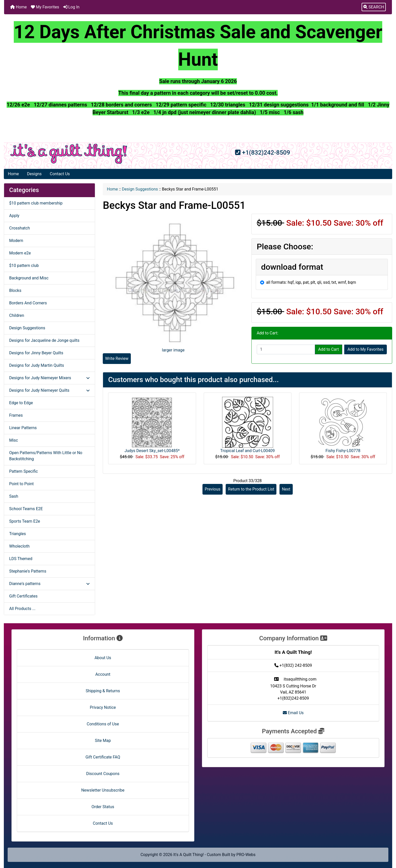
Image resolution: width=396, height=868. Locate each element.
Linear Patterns (23, 428)
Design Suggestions (140, 189)
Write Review (117, 358)
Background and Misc (29, 278)
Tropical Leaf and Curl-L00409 (248, 451)
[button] (374, 7)
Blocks (15, 290)
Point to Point (21, 484)
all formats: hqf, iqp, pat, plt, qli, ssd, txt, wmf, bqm (311, 282)
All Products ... (22, 609)
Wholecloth (19, 546)
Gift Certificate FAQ (103, 757)
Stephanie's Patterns (28, 571)
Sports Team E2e (25, 521)
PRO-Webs (246, 855)
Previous (213, 489)
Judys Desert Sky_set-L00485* (152, 451)
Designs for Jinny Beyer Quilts (36, 353)
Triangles (17, 534)
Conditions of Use (103, 724)
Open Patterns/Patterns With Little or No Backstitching (46, 456)
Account (103, 674)
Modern (16, 241)
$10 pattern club (24, 266)
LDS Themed (21, 559)
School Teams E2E (26, 509)
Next (286, 489)
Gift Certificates (23, 596)
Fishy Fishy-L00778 (343, 451)
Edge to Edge (21, 403)
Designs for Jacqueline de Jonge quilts (44, 340)
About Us (103, 658)
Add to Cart (329, 349)
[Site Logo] (69, 154)
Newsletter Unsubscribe (103, 790)
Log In (71, 7)
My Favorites (45, 7)
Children (17, 315)
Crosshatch (20, 228)
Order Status (103, 807)
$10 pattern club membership (36, 203)
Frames (16, 415)
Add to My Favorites (366, 349)
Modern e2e (20, 253)
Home (18, 7)
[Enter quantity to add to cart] (286, 349)
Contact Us (60, 174)
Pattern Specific (23, 471)
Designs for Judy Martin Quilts (37, 365)
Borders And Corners (28, 303)
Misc (14, 440)
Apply (14, 216)
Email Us (293, 713)
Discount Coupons (103, 774)
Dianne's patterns (49, 584)
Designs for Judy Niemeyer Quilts (49, 390)
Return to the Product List (251, 489)
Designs (34, 174)
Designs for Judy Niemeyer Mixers (49, 378)
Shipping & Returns (103, 691)
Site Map (103, 741)
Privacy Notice (103, 707)
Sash (14, 496)
